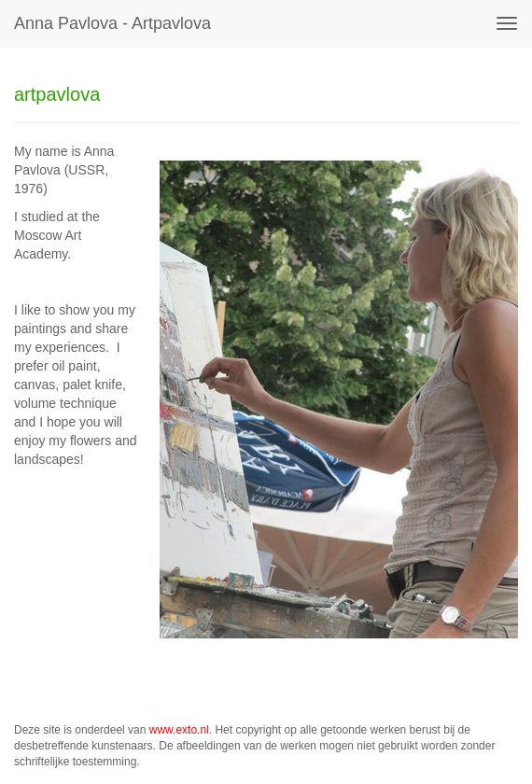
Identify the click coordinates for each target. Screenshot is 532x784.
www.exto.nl (179, 730)
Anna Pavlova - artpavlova (112, 23)
